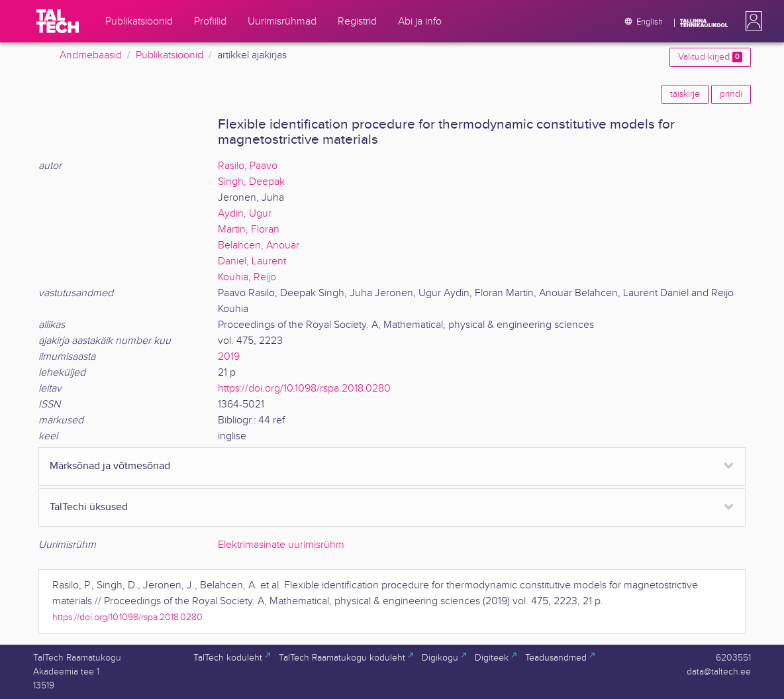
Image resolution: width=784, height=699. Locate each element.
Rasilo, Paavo (248, 166)
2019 (229, 357)
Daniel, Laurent (252, 261)
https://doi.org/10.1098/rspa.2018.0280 (304, 389)
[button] (751, 21)
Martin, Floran (249, 230)
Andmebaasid (91, 55)
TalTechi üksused (89, 507)
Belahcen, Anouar (259, 245)
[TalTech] (58, 21)
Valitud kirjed (710, 57)
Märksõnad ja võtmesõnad (110, 466)
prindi (731, 94)
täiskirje (685, 94)
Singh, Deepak (251, 182)
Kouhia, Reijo (247, 277)
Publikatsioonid (170, 55)
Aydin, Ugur (245, 214)
